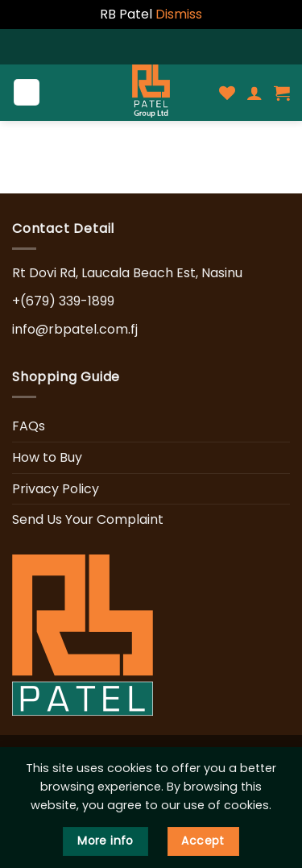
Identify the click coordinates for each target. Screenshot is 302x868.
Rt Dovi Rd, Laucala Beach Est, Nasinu (127, 273)
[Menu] (27, 92)
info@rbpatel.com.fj (75, 329)
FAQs (29, 426)
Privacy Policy (56, 489)
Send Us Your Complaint (88, 519)
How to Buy (47, 457)
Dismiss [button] (179, 14)
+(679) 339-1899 (63, 301)
